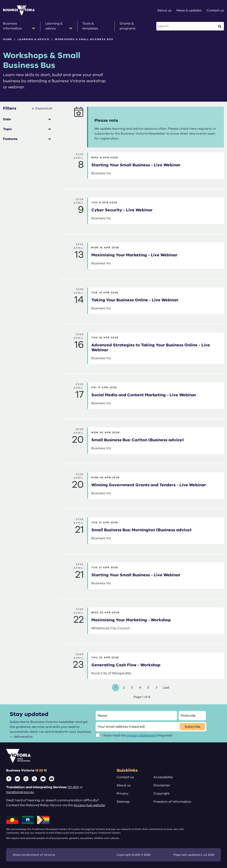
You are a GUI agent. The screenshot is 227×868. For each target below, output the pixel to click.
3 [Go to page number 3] (132, 688)
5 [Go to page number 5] (148, 688)
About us (124, 785)
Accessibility (163, 777)
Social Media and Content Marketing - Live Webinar (144, 395)
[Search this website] (186, 26)
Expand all (44, 108)
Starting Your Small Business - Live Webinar (136, 165)
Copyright (161, 794)
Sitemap (123, 802)
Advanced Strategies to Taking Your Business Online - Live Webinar (151, 347)
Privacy (123, 794)
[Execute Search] (220, 26)
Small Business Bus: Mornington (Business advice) (141, 530)
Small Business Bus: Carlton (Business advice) (138, 440)
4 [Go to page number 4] (140, 688)
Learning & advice (33, 39)
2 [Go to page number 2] (124, 688)
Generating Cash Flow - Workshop (126, 665)
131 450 (73, 787)
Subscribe (192, 727)
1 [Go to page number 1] (116, 688)
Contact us (125, 777)
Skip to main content (0, 0)
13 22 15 (41, 770)
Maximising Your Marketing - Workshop (131, 620)
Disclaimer (162, 785)
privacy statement (141, 735)
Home (8, 39)
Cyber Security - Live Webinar (122, 210)
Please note (106, 120)
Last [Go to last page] (166, 688)
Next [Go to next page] (157, 688)
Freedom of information (172, 802)
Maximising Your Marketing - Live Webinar (134, 255)
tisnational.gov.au (20, 792)
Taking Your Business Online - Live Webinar (135, 300)
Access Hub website (89, 805)
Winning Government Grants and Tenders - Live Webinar (149, 485)
